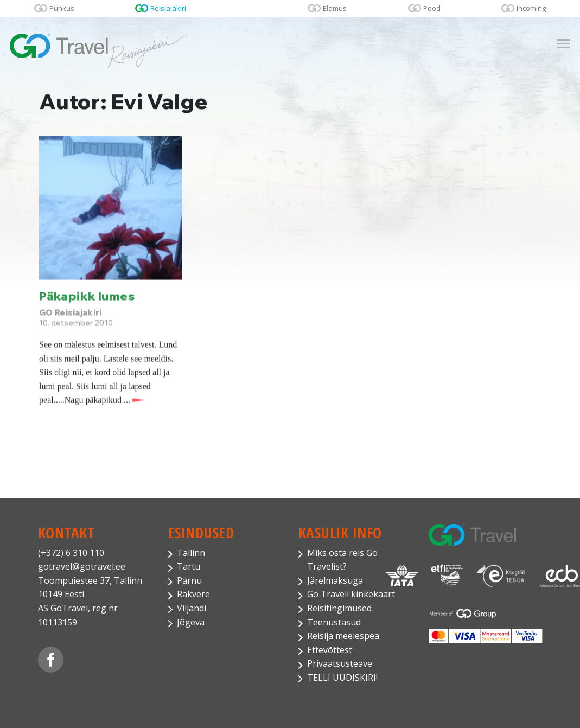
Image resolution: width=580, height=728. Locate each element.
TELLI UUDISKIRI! (342, 678)
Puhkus (62, 8)
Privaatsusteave (340, 663)
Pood (432, 8)
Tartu (189, 566)
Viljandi (192, 608)
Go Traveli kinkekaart (351, 594)
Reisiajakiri (168, 8)
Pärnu (189, 580)
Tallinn (191, 553)
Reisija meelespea (343, 636)
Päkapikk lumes (87, 296)
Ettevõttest (330, 650)
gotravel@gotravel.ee (82, 566)
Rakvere (193, 594)
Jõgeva (191, 622)
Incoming (531, 8)
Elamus (335, 8)
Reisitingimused (339, 608)
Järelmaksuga (335, 580)
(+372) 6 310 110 (71, 553)
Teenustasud (334, 622)
